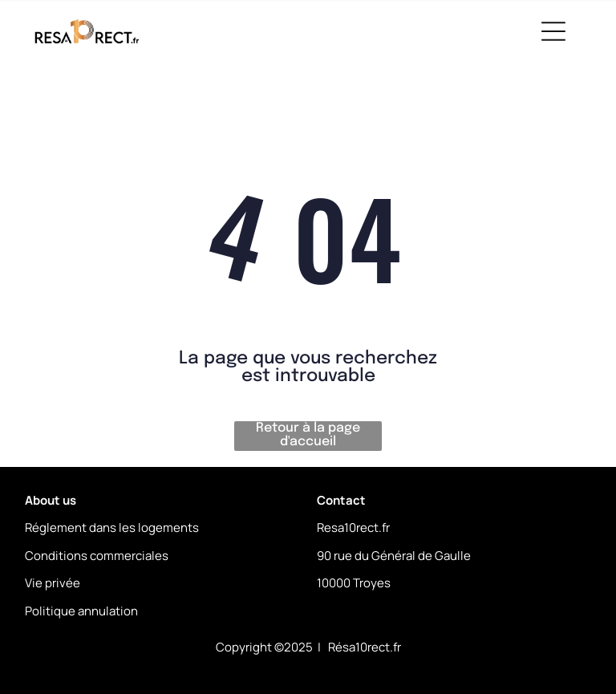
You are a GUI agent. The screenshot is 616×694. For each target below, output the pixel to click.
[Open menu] (553, 31)
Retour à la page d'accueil (308, 435)
